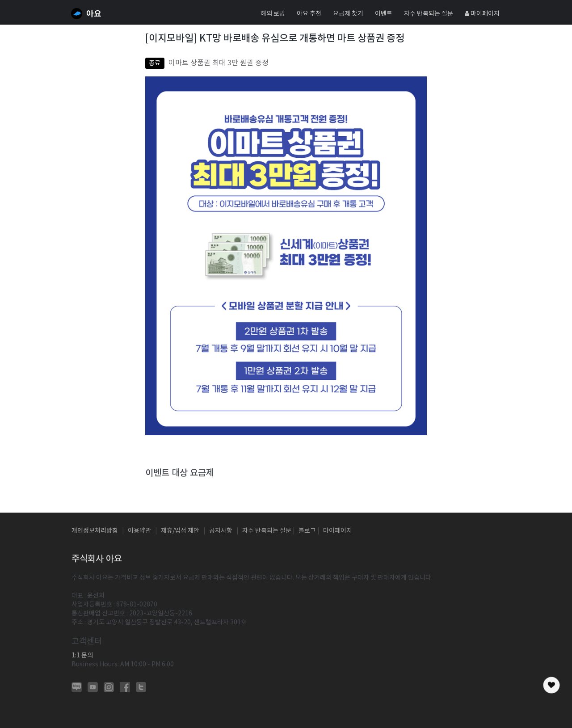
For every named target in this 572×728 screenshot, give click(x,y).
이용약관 (139, 530)
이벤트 (384, 13)
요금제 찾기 (348, 13)
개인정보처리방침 (95, 530)
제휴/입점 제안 (180, 530)
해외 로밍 (273, 13)
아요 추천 (309, 13)
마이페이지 (482, 13)
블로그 (307, 530)
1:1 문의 (82, 655)
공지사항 (221, 530)
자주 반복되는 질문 (429, 13)
